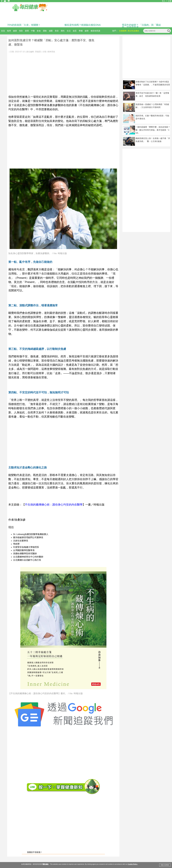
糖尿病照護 (95, 31)
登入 (164, 1)
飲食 (39, 31)
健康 (15, 31)
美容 (57, 31)
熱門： (115, 31)
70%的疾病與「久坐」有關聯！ (24, 25)
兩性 (63, 31)
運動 (45, 31)
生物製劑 (123, 31)
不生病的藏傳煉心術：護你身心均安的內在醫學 (54, 505)
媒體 (87, 31)
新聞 (27, 31)
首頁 (3, 31)
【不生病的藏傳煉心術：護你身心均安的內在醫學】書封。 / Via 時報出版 (46, 694)
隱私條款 (46, 864)
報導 (9, 31)
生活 (69, 31)
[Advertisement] (63, 73)
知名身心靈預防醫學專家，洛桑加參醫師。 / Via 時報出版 (38, 253)
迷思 (75, 31)
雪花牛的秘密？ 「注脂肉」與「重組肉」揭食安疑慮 (141, 26)
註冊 (170, 1)
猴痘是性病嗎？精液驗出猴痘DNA (83, 25)
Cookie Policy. (133, 864)
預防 (21, 31)
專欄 (81, 31)
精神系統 (51, 52)
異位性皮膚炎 (133, 31)
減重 (51, 31)
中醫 (33, 31)
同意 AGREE (165, 865)
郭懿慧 (38, 52)
